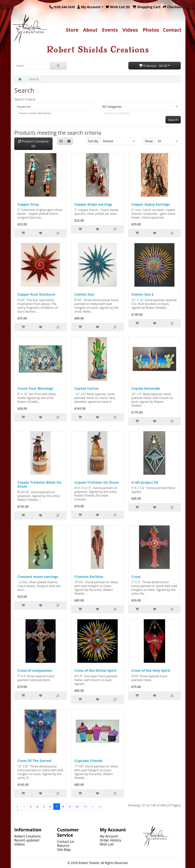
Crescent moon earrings (38, 577)
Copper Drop (28, 204)
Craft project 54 (145, 482)
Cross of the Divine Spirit (95, 670)
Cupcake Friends (88, 761)
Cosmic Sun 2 (143, 294)
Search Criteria (25, 99)
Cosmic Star (84, 294)
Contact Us (66, 841)
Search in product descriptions (35, 113)
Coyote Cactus (86, 388)
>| (100, 807)
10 (77, 807)
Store (72, 30)
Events (110, 30)
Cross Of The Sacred (34, 761)
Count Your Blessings (35, 388)
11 (85, 807)
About (90, 30)
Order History (110, 840)
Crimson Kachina (89, 577)
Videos (130, 30)
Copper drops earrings (93, 204)
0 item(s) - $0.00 (153, 66)
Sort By (93, 141)
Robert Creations (28, 836)
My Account (109, 836)
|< (18, 808)
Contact (172, 30)
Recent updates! (27, 840)
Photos (151, 30)
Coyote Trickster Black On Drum (39, 484)
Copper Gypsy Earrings (151, 204)
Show (149, 141)
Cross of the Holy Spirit (151, 670)
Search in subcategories (117, 113)
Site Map (64, 849)
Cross (136, 577)
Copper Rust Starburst (36, 294)
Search (34, 79)
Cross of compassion (35, 670)
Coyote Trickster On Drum (97, 482)
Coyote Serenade (146, 388)
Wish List (107, 844)
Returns (63, 845)
